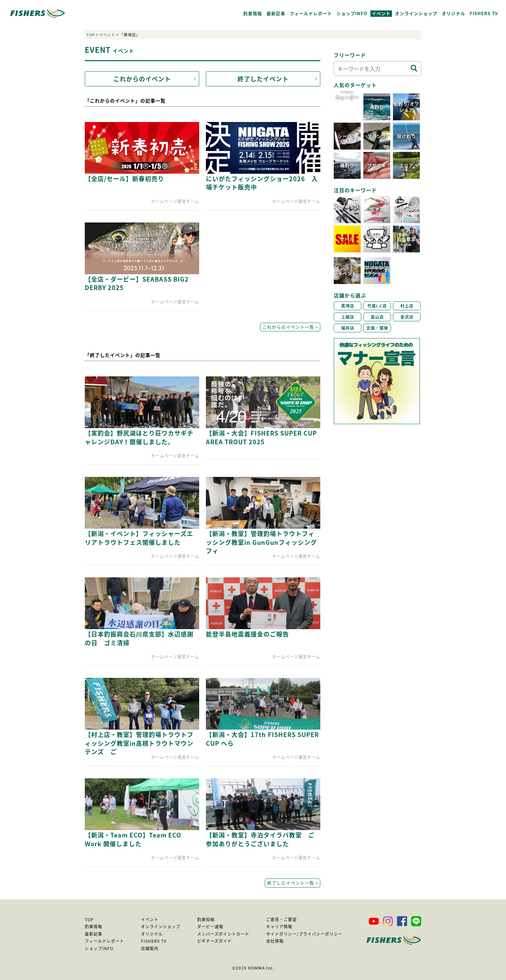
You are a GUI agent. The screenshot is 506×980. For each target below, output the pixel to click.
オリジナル (454, 13)
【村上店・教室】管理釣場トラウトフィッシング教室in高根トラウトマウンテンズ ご (139, 743)
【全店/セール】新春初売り (124, 179)
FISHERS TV (484, 13)
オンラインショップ (416, 13)
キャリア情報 (279, 927)
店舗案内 (150, 948)
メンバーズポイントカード (223, 934)
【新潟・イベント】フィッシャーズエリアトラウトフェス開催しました (139, 538)
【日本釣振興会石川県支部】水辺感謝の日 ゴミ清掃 (139, 638)
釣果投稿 (206, 920)
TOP (91, 35)
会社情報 (275, 941)
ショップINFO (352, 13)
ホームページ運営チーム (175, 201)
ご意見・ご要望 (281, 920)
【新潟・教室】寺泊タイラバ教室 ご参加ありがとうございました (260, 839)
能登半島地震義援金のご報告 (247, 634)
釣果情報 (253, 13)
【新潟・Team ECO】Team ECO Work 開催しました (133, 839)
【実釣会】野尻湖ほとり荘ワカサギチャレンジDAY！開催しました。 (139, 437)
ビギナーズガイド (214, 941)
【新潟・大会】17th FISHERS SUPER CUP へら (262, 739)
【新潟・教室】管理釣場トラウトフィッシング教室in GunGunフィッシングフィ (261, 542)
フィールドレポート (311, 13)
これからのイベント (142, 79)
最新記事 (276, 13)
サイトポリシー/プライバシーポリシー (304, 934)
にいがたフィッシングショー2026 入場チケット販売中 (262, 183)
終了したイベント (263, 79)
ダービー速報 (210, 927)
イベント (381, 13)
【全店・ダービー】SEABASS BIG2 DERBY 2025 (137, 283)
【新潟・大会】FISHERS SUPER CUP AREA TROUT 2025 (261, 437)
